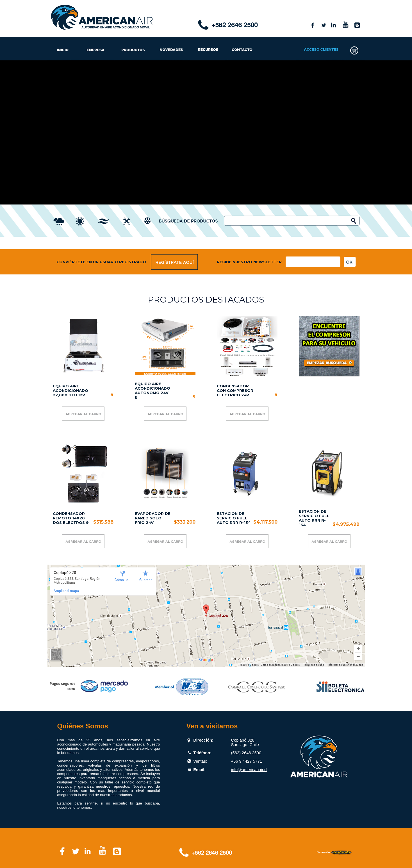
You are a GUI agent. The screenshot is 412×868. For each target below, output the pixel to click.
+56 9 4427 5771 (247, 761)
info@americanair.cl (249, 770)
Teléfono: (202, 753)
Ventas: (200, 761)
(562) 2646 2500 (246, 753)
